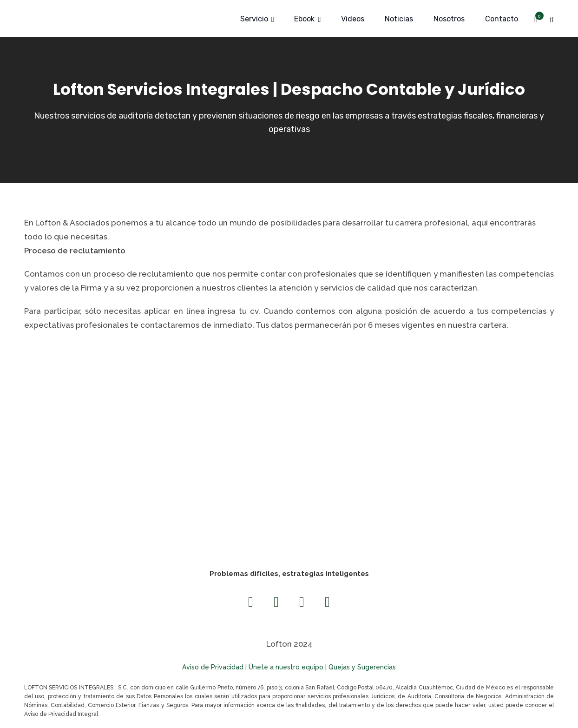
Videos (353, 19)
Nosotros (449, 19)
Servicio (254, 19)
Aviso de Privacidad (213, 667)
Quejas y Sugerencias (362, 667)
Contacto (502, 19)
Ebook (304, 19)
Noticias (399, 19)
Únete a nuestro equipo (286, 667)
